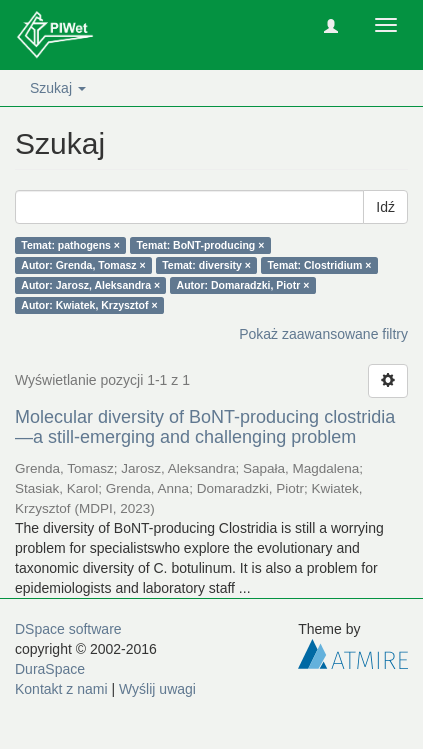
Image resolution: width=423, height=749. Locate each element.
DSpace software (68, 629)
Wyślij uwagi (157, 689)
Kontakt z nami (61, 689)
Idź (385, 207)
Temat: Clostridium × (319, 265)
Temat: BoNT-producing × (200, 245)
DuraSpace (50, 669)
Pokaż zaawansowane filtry (323, 334)
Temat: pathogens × (70, 245)
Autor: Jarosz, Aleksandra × (90, 285)
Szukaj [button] (58, 88)
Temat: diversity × (206, 265)
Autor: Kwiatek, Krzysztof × (89, 305)
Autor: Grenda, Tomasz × (83, 265)
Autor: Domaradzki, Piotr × (243, 285)
